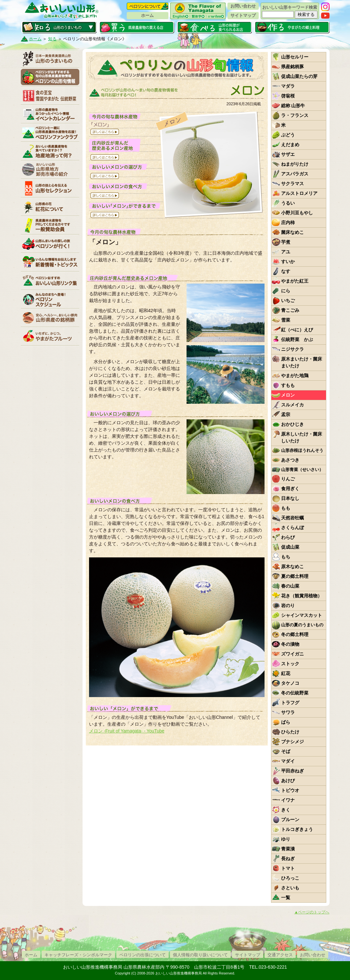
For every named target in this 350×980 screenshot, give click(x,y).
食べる (214, 27)
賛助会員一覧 (50, 225)
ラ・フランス (295, 115)
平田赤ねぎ (292, 771)
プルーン (290, 820)
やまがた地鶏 (295, 375)
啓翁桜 (288, 96)
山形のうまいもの (50, 58)
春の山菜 (290, 586)
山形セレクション (50, 188)
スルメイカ (292, 405)
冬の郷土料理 (295, 634)
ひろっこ (290, 878)
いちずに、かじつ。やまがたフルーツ (50, 336)
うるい (288, 203)
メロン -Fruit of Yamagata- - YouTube (127, 731)
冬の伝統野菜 (295, 693)
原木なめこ (292, 566)
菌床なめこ (292, 232)
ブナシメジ (292, 742)
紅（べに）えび (297, 330)
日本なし (290, 498)
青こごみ (290, 310)
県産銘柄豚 (292, 67)
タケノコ (290, 683)
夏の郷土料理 (295, 576)
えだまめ (290, 145)
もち (286, 557)
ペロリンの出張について (143, 955)
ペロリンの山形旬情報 (50, 77)
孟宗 (286, 414)
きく (286, 810)
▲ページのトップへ (312, 912)
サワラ (288, 712)
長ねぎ (288, 859)
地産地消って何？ (50, 151)
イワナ (288, 800)
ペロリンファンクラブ (50, 133)
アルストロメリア (299, 193)
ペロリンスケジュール (50, 299)
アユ (286, 252)
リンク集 (50, 281)
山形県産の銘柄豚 (50, 318)
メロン (288, 395)
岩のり (288, 605)
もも (286, 508)
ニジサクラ (292, 349)
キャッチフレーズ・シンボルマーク (78, 955)
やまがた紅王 (295, 281)
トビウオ (290, 790)
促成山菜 (290, 547)
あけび (288, 781)
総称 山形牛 (293, 106)
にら (286, 291)
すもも (288, 385)
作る (292, 27)
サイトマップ (243, 15)
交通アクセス (280, 955)
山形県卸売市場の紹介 (50, 170)
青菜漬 (288, 849)
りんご (288, 479)
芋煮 (286, 242)
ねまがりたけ (295, 164)
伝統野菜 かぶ (297, 339)
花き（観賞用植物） (302, 596)
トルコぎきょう (297, 829)
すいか (288, 261)
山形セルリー (295, 57)
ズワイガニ (292, 654)
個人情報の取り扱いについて (200, 955)
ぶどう (288, 135)
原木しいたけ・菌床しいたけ (302, 437)
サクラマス (292, 184)
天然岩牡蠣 (292, 518)
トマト (288, 868)
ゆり (286, 839)
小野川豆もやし (297, 213)
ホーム (147, 15)
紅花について (50, 207)
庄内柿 (288, 223)
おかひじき (292, 424)
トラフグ (290, 703)
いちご (288, 300)
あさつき (290, 460)
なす (286, 271)
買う (137, 27)
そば (286, 751)
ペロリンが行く (50, 244)
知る (59, 27)
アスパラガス (295, 174)
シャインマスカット (302, 615)
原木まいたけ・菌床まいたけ (302, 362)
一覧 (286, 897)
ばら (286, 722)
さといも (290, 888)
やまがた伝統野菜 (50, 95)
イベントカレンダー (50, 114)
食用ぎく (290, 489)
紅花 (286, 673)
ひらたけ (290, 732)
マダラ (288, 86)
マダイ (288, 761)
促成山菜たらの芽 (299, 76)
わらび (288, 537)
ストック (290, 664)
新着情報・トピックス (50, 262)
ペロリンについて (148, 6)
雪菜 (286, 320)
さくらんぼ (292, 528)
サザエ (288, 154)
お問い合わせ (243, 6)
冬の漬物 (290, 644)
